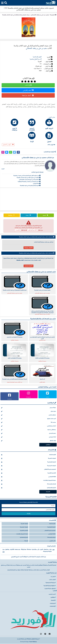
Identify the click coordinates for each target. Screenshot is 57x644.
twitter (48, 397)
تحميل (46, 215)
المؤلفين (51, 403)
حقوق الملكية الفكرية (50, 586)
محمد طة (29, 422)
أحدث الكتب (52, 594)
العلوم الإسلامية (37, 57)
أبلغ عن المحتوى (8, 145)
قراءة (29, 215)
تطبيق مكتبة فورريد (50, 589)
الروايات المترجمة (29, 466)
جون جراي (29, 411)
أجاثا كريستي (29, 437)
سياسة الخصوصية (51, 583)
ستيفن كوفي (29, 415)
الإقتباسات (53, 606)
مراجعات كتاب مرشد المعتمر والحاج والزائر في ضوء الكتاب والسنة (37, 237)
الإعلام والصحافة (29, 484)
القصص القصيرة (29, 473)
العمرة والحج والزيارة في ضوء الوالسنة (30, 186)
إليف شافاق (29, 441)
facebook (9, 399)
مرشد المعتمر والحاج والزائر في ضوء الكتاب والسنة (16, 15)
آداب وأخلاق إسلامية (36, 59)
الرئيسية (53, 15)
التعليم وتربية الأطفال (29, 469)
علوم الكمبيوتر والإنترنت (29, 480)
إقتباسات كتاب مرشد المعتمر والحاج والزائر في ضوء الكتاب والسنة (37, 253)
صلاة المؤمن (37, 184)
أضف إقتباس (28, 90)
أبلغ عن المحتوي (32, 230)
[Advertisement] (29, 199)
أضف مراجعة (28, 95)
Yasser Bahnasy (33, 642)
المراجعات (53, 603)
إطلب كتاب (52, 580)
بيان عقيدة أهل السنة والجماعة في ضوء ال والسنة (27, 176)
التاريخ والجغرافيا (29, 488)
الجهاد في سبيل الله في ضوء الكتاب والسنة (29, 178)
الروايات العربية (29, 458)
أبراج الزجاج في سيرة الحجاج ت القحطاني (30, 180)
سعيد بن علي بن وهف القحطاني (40, 15)
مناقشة (12, 215)
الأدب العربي (52, 541)
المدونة (26, 541)
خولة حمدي (29, 408)
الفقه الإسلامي (29, 477)
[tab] (46, 124)
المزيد (3, 169)
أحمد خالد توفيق (29, 419)
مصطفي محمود (29, 430)
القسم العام (29, 455)
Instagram (29, 397)
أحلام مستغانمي (29, 426)
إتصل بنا (18, 230)
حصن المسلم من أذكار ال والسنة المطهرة (29, 182)
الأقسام (51, 450)
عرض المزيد (52, 117)
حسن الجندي (29, 433)
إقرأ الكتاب (28, 85)
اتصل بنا (53, 577)
